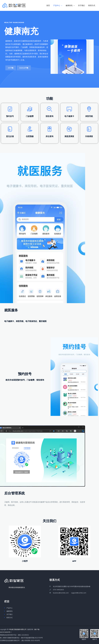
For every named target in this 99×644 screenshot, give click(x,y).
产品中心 (57, 5)
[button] (11, 68)
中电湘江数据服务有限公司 (18, 629)
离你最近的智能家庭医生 (15, 587)
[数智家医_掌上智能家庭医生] (14, 5)
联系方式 (92, 5)
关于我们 (81, 5)
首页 (48, 5)
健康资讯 (69, 5)
